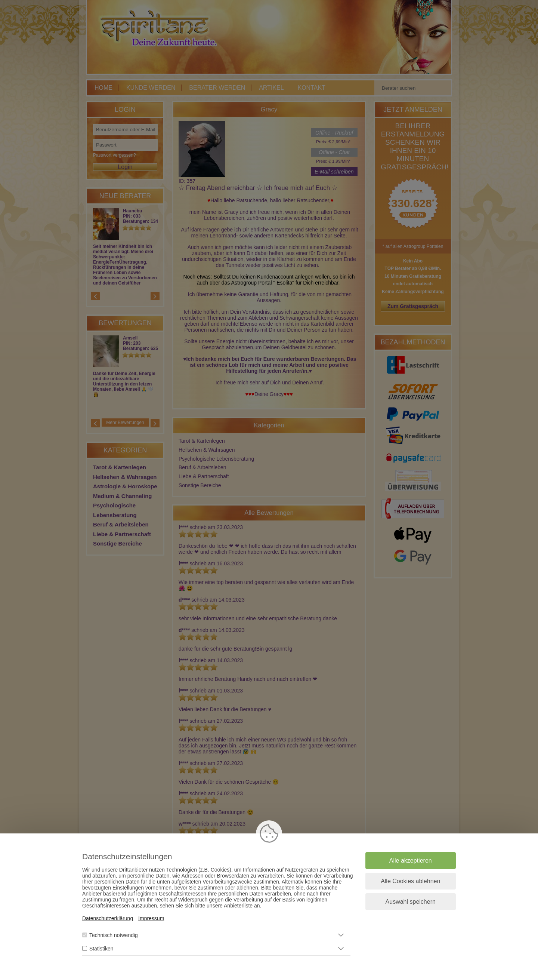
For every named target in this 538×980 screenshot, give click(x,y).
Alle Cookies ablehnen (410, 881)
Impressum (151, 918)
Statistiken (101, 949)
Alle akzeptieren (411, 861)
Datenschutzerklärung (108, 918)
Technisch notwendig (114, 935)
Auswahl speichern (411, 902)
